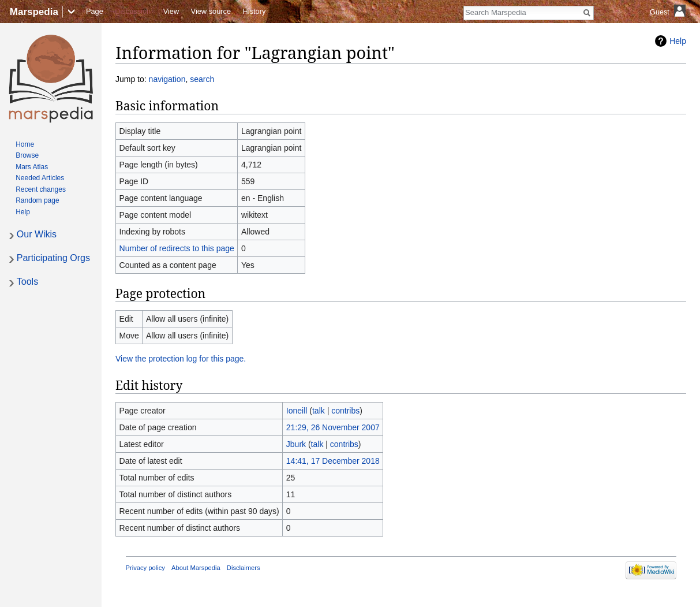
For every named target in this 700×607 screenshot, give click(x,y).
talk (319, 411)
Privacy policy (145, 568)
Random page (37, 200)
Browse (27, 155)
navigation (167, 79)
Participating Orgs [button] (53, 258)
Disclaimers (244, 568)
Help (678, 41)
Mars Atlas (32, 167)
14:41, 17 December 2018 (333, 461)
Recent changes (41, 189)
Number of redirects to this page (177, 248)
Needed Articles (40, 178)
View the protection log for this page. (181, 359)
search (202, 79)
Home (25, 144)
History (254, 11)
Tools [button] (27, 282)
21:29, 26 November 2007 (333, 427)
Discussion (133, 11)
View (171, 11)
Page (95, 11)
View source (211, 11)
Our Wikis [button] (37, 234)
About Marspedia (196, 568)
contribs (345, 411)
